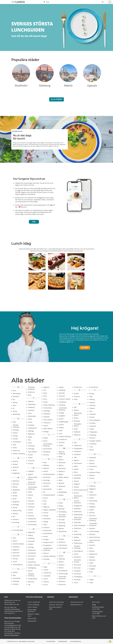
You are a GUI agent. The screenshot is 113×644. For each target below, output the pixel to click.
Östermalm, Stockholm (63, 578)
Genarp (31, 495)
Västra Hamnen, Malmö (95, 541)
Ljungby (61, 413)
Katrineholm (47, 489)
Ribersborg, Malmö (78, 414)
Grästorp (31, 516)
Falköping (31, 407)
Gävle (30, 492)
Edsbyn (15, 572)
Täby (91, 396)
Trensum (92, 438)
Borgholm (16, 502)
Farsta (30, 422)
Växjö (91, 548)
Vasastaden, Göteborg (93, 520)
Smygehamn (78, 506)
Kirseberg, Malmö (49, 495)
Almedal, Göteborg (16, 426)
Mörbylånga (63, 492)
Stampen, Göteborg (77, 547)
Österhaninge (63, 574)
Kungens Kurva (48, 542)
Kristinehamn (48, 533)
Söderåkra (77, 509)
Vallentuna (93, 495)
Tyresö (91, 450)
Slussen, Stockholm (77, 502)
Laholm (46, 570)
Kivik (45, 504)
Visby (91, 572)
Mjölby (61, 474)
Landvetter (47, 576)
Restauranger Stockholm (32, 611)
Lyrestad (61, 442)
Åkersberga (17, 394)
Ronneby (77, 421)
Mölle (60, 480)
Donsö (15, 562)
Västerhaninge (94, 531)
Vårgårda (92, 507)
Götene (31, 510)
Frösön (30, 458)
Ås (14, 408)
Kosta (45, 525)
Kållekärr (46, 465)
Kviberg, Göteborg (49, 556)
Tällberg (92, 399)
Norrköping (62, 512)
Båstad (15, 487)
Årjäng (15, 402)
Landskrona (47, 573)
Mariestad (62, 463)
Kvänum (46, 553)
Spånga (76, 537)
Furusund (31, 461)
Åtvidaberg (16, 414)
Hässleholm (32, 562)
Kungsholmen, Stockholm (48, 549)
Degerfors (16, 550)
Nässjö (61, 506)
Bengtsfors (16, 490)
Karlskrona (47, 483)
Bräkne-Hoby (17, 511)
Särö (75, 457)
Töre (91, 411)
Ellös (14, 575)
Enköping (16, 581)
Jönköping (47, 452)
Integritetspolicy (63, 641)
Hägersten (31, 532)
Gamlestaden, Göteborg (33, 488)
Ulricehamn (93, 466)
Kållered (46, 468)
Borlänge (16, 505)
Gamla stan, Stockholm (32, 483)
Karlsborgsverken (49, 474)
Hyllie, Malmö (48, 429)
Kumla (45, 536)
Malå (60, 457)
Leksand (46, 582)
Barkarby (16, 484)
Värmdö (92, 513)
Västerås (92, 528)
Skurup (76, 493)
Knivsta (46, 513)
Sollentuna (78, 528)
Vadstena (92, 486)
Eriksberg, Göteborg (31, 388)
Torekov (92, 417)
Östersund (62, 585)
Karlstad (46, 486)
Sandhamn (78, 451)
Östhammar (78, 387)
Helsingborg (32, 568)
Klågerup (46, 507)
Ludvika (61, 428)
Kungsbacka (47, 545)
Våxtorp (92, 551)
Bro (14, 516)
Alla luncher (96, 602)
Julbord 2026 (32, 618)
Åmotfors (16, 396)
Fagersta (31, 401)
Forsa (30, 443)
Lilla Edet (62, 393)
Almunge (16, 430)
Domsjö (15, 559)
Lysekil (61, 445)
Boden (15, 493)
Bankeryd (16, 481)
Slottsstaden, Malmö (78, 497)
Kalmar (46, 471)
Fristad (30, 455)
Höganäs (46, 387)
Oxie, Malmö (63, 548)
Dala (14, 538)
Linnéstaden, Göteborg (63, 409)
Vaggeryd (92, 489)
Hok (45, 390)
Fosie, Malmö (32, 452)
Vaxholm (92, 545)
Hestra (30, 571)
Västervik (92, 534)
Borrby (15, 508)
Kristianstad (47, 530)
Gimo (30, 498)
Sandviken (77, 454)
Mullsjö (61, 495)
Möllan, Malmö (64, 477)
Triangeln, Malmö (95, 441)
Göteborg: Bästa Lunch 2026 (97, 613)
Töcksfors (92, 405)
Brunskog (16, 522)
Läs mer (85, 348)
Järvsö (45, 441)
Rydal (76, 429)
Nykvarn (61, 529)
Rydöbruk (77, 435)
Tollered (92, 408)
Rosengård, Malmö (78, 425)
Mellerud (62, 471)
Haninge (31, 547)
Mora (60, 489)
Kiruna (46, 498)
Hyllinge (46, 432)
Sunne (76, 583)
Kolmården (47, 519)
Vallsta (91, 498)
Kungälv (46, 539)
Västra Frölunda (95, 537)
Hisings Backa (33, 579)
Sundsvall (77, 580)
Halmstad (31, 541)
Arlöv (14, 445)
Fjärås (30, 437)
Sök (34, 222)
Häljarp (30, 535)
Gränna (31, 513)
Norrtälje (62, 520)
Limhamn (62, 396)
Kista (45, 501)
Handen (31, 544)
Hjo (29, 585)
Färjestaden (32, 416)
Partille (76, 394)
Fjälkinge (31, 431)
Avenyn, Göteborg (19, 454)
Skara (76, 472)
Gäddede (31, 471)
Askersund (16, 451)
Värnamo (92, 516)
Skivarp (76, 481)
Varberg (92, 504)
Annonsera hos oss (77, 602)
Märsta (61, 465)
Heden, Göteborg (34, 565)
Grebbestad (32, 519)
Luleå (60, 431)
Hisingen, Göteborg (31, 575)
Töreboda (92, 414)
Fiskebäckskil (32, 428)
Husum (46, 426)
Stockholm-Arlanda (78, 561)
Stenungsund (78, 551)
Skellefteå (77, 478)
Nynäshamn (63, 531)
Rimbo (76, 418)
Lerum (46, 585)
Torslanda (93, 426)
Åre (14, 399)
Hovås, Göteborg (49, 405)
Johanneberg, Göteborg (48, 445)
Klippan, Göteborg (49, 510)
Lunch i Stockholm (34, 602)
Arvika (15, 448)
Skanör (76, 469)
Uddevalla (93, 458)
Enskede (16, 584)
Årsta (14, 405)
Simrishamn (78, 463)
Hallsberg (31, 538)
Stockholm (77, 557)
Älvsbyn (15, 464)
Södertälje (77, 522)
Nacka (61, 503)
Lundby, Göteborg (65, 436)
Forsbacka (31, 446)
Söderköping (78, 515)
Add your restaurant (56, 605)
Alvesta (15, 433)
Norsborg (62, 523)
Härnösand (32, 556)
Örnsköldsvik (63, 571)
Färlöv (30, 419)
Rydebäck (77, 432)
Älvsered (16, 467)
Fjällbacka (31, 434)
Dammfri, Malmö (18, 544)
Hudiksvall (47, 414)
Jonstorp (46, 455)
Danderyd (16, 547)
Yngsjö (91, 580)
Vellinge (92, 557)
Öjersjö (61, 562)
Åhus (14, 391)
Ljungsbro (62, 416)
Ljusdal (61, 419)
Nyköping (62, 526)
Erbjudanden (32, 621)
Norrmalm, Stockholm (62, 516)
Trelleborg (93, 435)
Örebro (61, 568)
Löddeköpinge (63, 422)
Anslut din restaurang (56, 602)
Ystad (91, 583)
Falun (30, 413)
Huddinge (47, 411)
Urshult (92, 478)
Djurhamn (16, 553)
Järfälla (46, 438)
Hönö (45, 393)
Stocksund (77, 565)
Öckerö (61, 556)
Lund (60, 434)
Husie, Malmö (48, 420)
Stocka (76, 554)
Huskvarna (47, 423)
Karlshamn (47, 477)
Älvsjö (15, 470)
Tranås (92, 429)
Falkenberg (32, 404)
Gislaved (31, 501)
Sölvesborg (78, 534)
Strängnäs (77, 571)
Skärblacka (78, 475)
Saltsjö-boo (78, 446)
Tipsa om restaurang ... (12, 635)
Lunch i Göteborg (33, 605)
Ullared (92, 460)
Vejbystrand (93, 554)
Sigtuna (76, 460)
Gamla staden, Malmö (33, 478)
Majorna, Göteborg (62, 453)
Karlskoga (47, 480)
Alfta (14, 422)
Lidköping (62, 390)
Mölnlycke (62, 486)
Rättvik (76, 410)
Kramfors (46, 528)
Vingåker (92, 569)
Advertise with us (76, 605)
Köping (46, 522)
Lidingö (61, 387)
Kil (44, 492)
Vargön (92, 510)
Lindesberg (62, 402)
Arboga (15, 436)
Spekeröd (77, 540)
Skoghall (77, 484)
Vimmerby (93, 566)
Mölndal (61, 483)
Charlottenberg (18, 530)
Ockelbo (61, 539)
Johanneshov (48, 449)
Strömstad (77, 574)
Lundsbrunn (63, 439)
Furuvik (31, 464)
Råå (75, 407)
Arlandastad (17, 442)
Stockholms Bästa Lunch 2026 (98, 608)
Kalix (45, 462)
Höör (45, 396)
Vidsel (91, 563)
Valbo (91, 492)
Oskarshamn (63, 545)
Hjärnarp (31, 582)
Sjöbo (76, 466)
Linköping (62, 405)
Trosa (91, 447)
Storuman (77, 568)
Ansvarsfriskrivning (75, 641)
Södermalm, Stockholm (78, 519)
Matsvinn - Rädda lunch (33, 615)
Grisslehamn (32, 522)
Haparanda (32, 550)
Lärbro (46, 579)
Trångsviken (93, 432)
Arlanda (15, 439)
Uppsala (92, 475)
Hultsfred (47, 417)
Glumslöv (31, 504)
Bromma (16, 519)
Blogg (94, 605)
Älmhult (15, 461)
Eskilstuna (31, 392)
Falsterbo (31, 410)
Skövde (76, 487)
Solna (76, 531)
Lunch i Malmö (33, 607)
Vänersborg (93, 501)
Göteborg (31, 507)
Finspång (31, 425)
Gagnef (30, 474)
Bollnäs (15, 496)
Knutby (46, 516)
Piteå (76, 399)
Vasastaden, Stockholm (93, 524)
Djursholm (16, 556)
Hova (45, 399)
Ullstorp (92, 463)
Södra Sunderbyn (80, 525)
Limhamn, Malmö (64, 399)
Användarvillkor (51, 641)
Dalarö (15, 541)
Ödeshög (62, 559)
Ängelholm (16, 473)
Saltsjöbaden (78, 449)
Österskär (62, 581)
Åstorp (15, 411)
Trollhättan (93, 444)
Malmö (61, 460)
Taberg (92, 394)
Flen (29, 440)
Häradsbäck (32, 553)
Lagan (45, 567)
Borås (15, 499)
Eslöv (30, 395)
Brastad (15, 514)
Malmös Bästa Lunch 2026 (99, 617)
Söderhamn (78, 512)
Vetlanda (92, 560)
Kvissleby (46, 559)
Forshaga (31, 449)
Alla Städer (56, 99)
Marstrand (62, 468)
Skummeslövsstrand (81, 490)
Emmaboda (17, 578)
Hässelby (31, 559)
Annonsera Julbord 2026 (55, 608)
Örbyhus (61, 565)
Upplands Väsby (95, 472)
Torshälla (92, 423)
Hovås (45, 402)
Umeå (91, 469)
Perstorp (77, 396)
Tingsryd (92, 402)
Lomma (61, 425)
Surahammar (94, 387)
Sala (75, 443)
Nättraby (62, 509)
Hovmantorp (48, 408)
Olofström (62, 542)
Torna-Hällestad (95, 420)
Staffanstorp (78, 543)
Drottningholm (18, 565)
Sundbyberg (78, 577)
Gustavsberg (32, 525)
